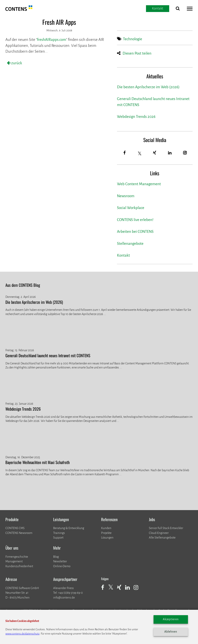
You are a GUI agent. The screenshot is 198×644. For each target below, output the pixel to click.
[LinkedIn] (170, 153)
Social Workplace (131, 208)
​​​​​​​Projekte (106, 533)
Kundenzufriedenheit (19, 566)
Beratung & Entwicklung (69, 528)
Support (58, 537)
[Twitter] (140, 153)
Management (14, 561)
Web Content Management (139, 184)
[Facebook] (124, 153)
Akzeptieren (171, 619)
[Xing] (155, 153)
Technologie (133, 39)
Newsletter (60, 561)
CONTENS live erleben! (135, 220)
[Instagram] (185, 153)
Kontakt (123, 255)
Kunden (106, 528)
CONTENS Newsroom (19, 533)
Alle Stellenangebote (162, 537)
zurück (16, 63)
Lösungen (107, 537)
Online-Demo (62, 566)
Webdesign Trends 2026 (136, 117)
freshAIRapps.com (52, 40)
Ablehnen (171, 632)
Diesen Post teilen (137, 53)
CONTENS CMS (15, 528)
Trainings (59, 533)
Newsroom (126, 196)
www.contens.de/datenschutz (22, 634)
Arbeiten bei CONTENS (135, 232)
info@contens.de (64, 597)
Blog (56, 557)
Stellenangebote (130, 244)
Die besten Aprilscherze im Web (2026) (148, 87)
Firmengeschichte (17, 557)
